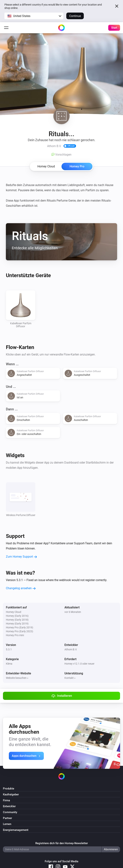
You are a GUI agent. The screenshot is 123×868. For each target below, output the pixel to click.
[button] (34, 16)
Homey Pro (77, 166)
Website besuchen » (17, 678)
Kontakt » (70, 678)
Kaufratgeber (11, 794)
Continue (75, 16)
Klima (9, 664)
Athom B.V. (71, 649)
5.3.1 (9, 649)
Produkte (9, 789)
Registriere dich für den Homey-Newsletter (62, 843)
